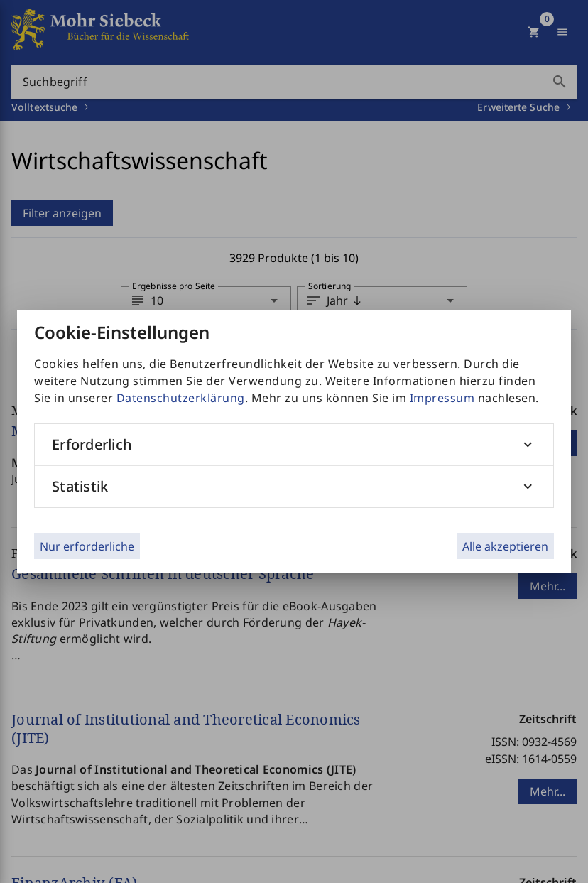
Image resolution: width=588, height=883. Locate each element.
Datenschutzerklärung (181, 398)
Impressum (442, 398)
